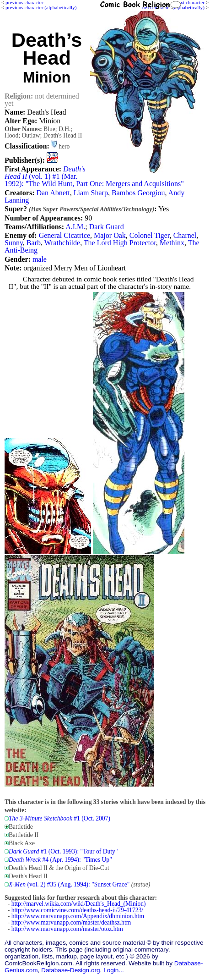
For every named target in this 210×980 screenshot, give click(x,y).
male (40, 259)
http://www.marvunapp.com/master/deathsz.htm (71, 922)
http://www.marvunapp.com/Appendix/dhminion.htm (78, 916)
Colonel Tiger (150, 235)
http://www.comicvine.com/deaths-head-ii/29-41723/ (77, 910)
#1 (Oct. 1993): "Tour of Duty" (63, 851)
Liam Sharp (91, 193)
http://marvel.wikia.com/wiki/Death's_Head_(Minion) (79, 904)
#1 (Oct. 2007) (59, 818)
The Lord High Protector (120, 243)
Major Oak (110, 235)
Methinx (172, 243)
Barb (34, 243)
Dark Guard (107, 227)
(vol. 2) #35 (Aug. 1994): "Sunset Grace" (69, 884)
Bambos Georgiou (138, 193)
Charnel (185, 235)
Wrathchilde (62, 243)
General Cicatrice (65, 235)
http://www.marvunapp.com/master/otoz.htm (67, 929)
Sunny (14, 243)
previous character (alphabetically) (41, 7)
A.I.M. (75, 227)
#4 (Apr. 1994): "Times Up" (60, 860)
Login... (114, 970)
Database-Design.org (70, 970)
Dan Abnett (53, 193)
